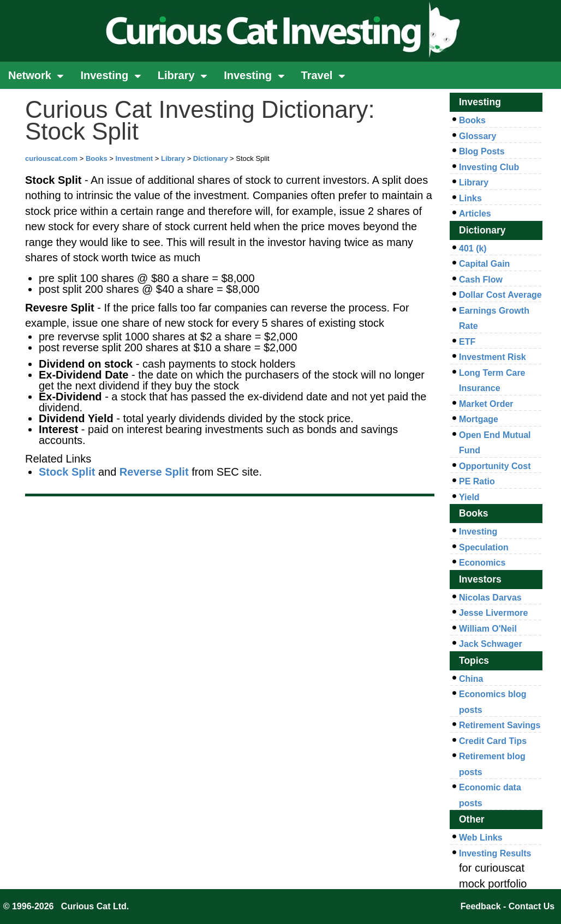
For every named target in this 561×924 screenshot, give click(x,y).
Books (97, 158)
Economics (482, 563)
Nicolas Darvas (490, 598)
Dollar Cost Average (500, 295)
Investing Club (489, 167)
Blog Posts (482, 151)
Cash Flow (481, 280)
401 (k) (473, 248)
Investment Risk (493, 357)
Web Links (481, 838)
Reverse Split (154, 472)
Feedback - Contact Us (508, 906)
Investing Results (495, 853)
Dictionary (211, 158)
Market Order (486, 404)
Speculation (484, 547)
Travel (323, 75)
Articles (475, 214)
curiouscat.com (51, 158)
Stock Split (67, 472)
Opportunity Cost (495, 466)
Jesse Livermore (493, 613)
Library (183, 75)
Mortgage (479, 419)
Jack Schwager (491, 644)
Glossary (478, 136)
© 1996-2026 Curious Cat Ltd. (66, 906)
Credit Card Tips (493, 741)
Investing (111, 75)
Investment (134, 158)
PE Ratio (477, 481)
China (471, 679)
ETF (467, 342)
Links (470, 198)
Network (36, 75)
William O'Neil (488, 629)
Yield (469, 497)
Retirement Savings (500, 725)
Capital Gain (484, 264)
